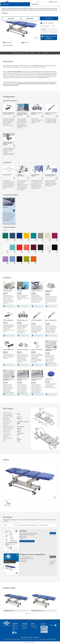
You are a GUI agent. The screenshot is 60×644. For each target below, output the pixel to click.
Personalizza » (30, 18)
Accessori (27, 54)
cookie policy (5, 13)
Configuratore (21, 54)
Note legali (23, 638)
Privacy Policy (29, 638)
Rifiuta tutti (11, 18)
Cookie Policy (36, 638)
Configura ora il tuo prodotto (49, 38)
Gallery (39, 54)
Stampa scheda (7, 43)
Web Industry (32, 643)
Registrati (52, 562)
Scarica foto (25, 43)
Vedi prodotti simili (8, 46)
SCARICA (53, 534)
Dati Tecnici (33, 54)
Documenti (45, 54)
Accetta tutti (49, 18)
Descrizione (15, 54)
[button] (9, 526)
